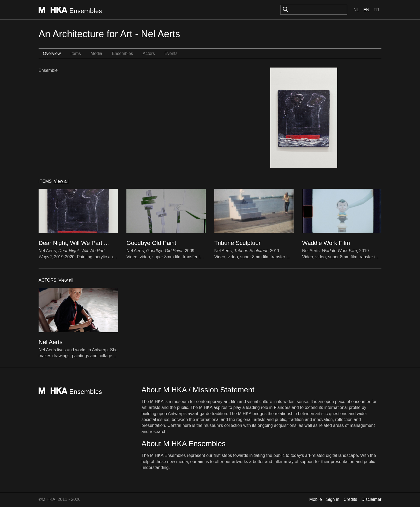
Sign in (333, 499)
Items (76, 53)
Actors (149, 53)
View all (61, 181)
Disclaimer (371, 499)
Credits (350, 499)
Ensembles (122, 53)
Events (171, 53)
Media (96, 53)
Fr (376, 10)
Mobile (316, 499)
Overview (52, 53)
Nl (356, 10)
